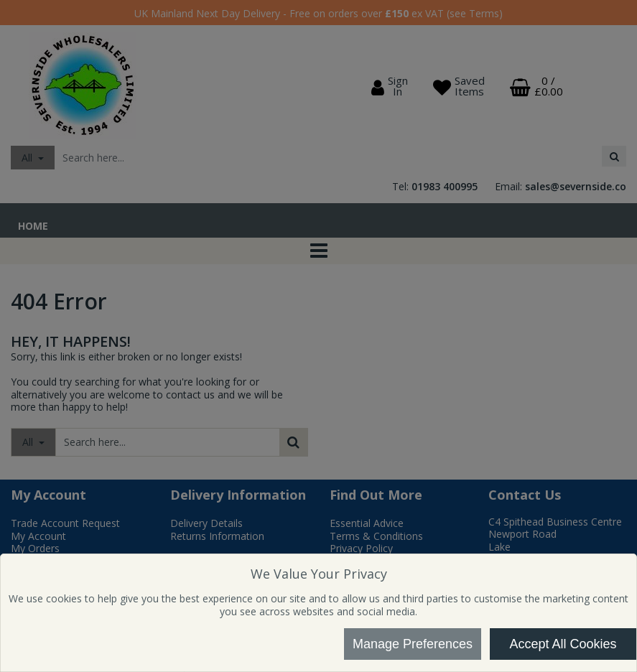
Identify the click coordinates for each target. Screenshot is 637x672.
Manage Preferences (413, 644)
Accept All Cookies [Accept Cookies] (563, 644)
